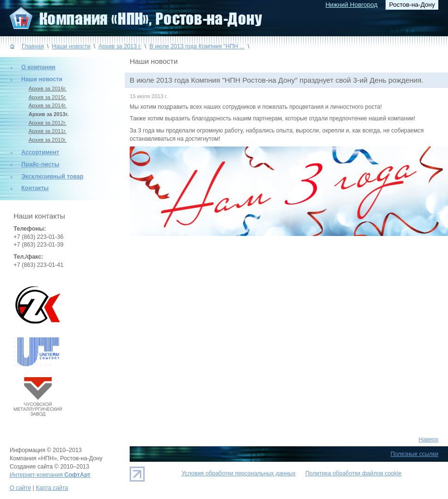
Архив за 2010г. (47, 140)
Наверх (428, 440)
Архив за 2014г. (47, 105)
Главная (33, 46)
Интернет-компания (50, 475)
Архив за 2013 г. (120, 46)
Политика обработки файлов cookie (353, 473)
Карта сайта (52, 488)
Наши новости (71, 46)
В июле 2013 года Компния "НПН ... (197, 46)
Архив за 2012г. (47, 123)
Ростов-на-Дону (412, 5)
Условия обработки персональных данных (239, 473)
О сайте (20, 488)
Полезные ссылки (414, 454)
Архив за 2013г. (49, 114)
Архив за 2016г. (47, 88)
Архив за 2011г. (47, 131)
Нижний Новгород (352, 5)
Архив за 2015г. (47, 97)
